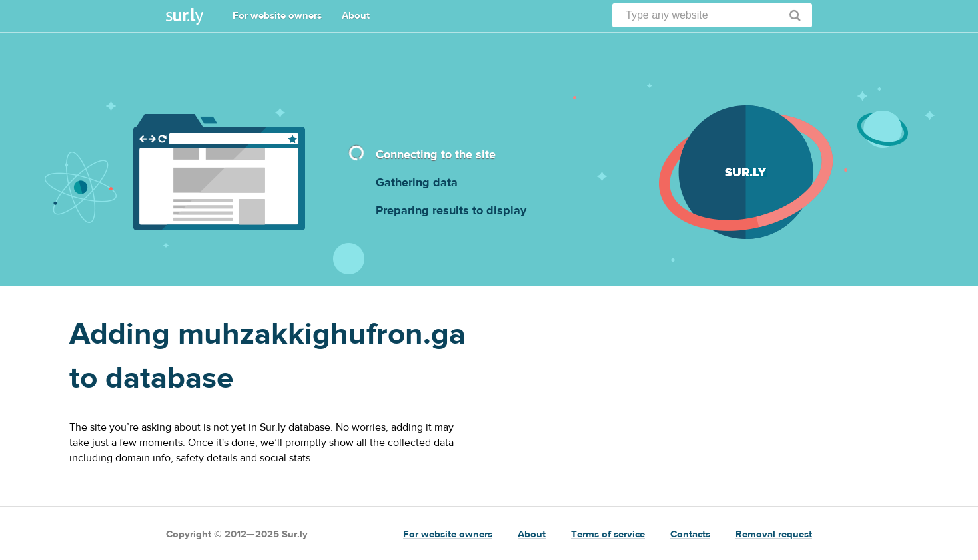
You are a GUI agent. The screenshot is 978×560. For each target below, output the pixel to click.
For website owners (277, 16)
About (356, 16)
